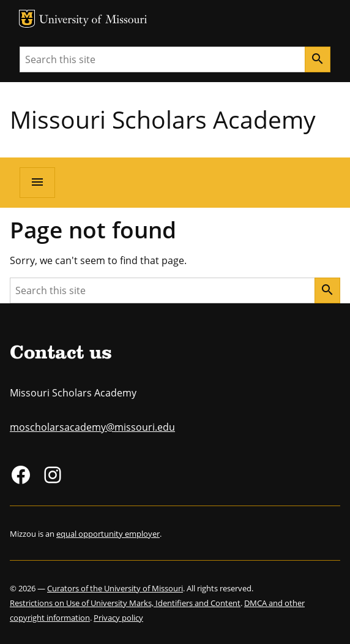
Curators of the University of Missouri (115, 588)
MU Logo (27, 19)
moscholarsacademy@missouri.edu (92, 427)
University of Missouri (93, 21)
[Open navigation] (37, 183)
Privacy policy (118, 618)
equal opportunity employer (108, 534)
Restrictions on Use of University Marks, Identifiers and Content (125, 603)
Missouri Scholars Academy (163, 119)
